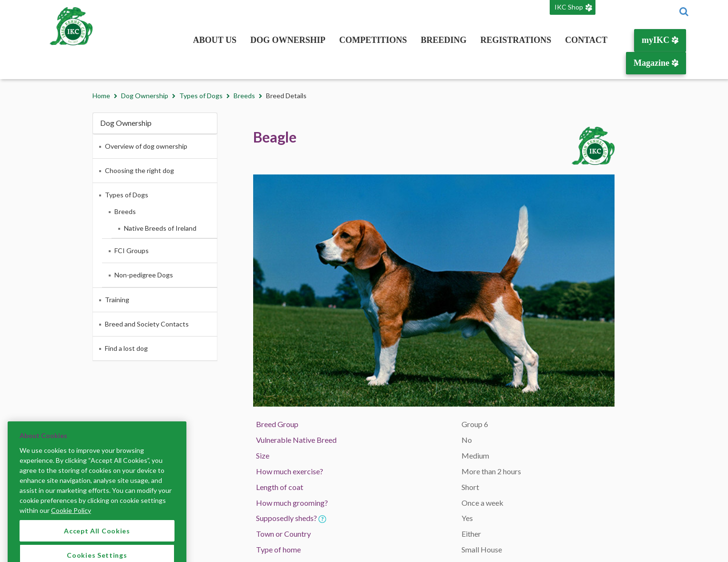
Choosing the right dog (139, 170)
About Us (215, 40)
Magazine (656, 63)
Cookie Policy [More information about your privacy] (71, 519)
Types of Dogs (201, 96)
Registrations (516, 40)
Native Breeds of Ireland (160, 228)
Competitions (373, 40)
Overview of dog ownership (146, 146)
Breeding (444, 40)
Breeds (244, 96)
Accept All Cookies (97, 540)
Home (101, 96)
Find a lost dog (126, 348)
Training (117, 300)
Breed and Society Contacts (147, 324)
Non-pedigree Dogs (144, 275)
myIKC (660, 40)
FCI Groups (132, 250)
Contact (586, 40)
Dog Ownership (288, 40)
